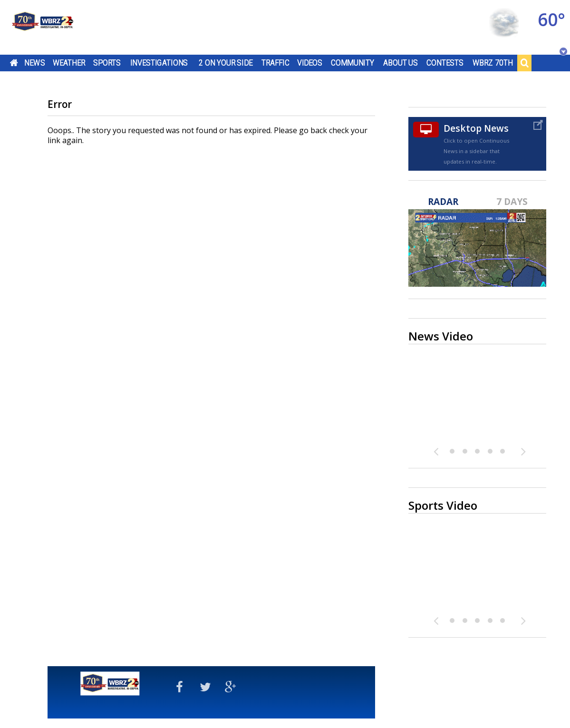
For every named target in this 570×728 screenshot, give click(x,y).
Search (524, 63)
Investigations (159, 63)
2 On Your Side (226, 63)
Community (353, 63)
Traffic (275, 63)
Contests (445, 63)
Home (14, 63)
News (34, 63)
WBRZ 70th (493, 63)
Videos (310, 63)
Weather (69, 63)
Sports (107, 63)
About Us (401, 63)
